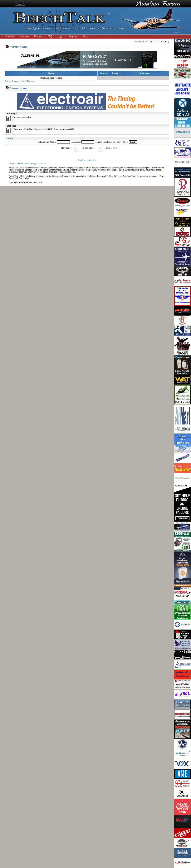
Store (85, 36)
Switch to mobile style (87, 160)
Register (73, 36)
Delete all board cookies (15, 81)
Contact (38, 36)
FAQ (50, 36)
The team (31, 81)
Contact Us (41, 164)
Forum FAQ (30, 164)
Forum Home (19, 47)
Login (60, 36)
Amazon (25, 36)
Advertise (10, 36)
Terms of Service (16, 164)
